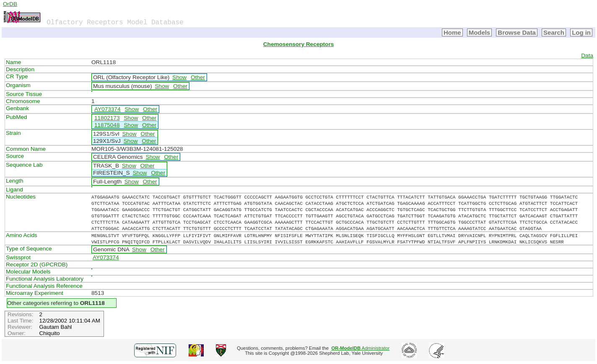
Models (480, 32)
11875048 (107, 125)
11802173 (107, 118)
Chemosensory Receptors (298, 44)
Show (179, 77)
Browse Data (517, 32)
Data (587, 56)
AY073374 (108, 109)
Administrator (360, 348)
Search (554, 32)
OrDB (10, 4)
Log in (581, 32)
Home (452, 32)
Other (198, 77)
